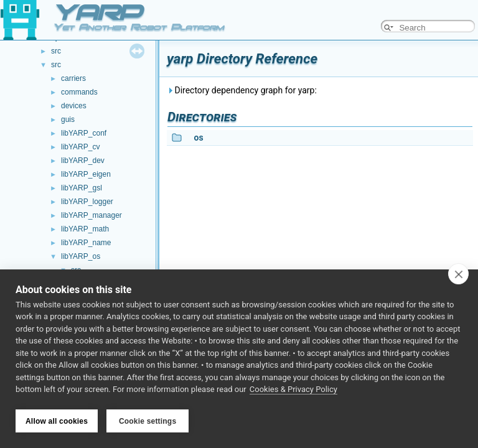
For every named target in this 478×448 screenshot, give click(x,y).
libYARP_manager (91, 215)
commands (79, 92)
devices (74, 106)
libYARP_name (86, 243)
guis (68, 119)
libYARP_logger (87, 202)
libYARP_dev (83, 161)
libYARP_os (81, 256)
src (56, 51)
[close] (458, 275)
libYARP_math (85, 229)
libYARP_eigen (86, 174)
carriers (73, 78)
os (198, 138)
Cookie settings (148, 421)
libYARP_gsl (82, 188)
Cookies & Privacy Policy (293, 391)
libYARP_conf (84, 133)
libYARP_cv (80, 147)
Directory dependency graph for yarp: (242, 90)
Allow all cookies (57, 421)
